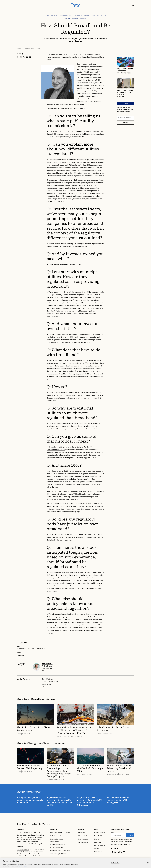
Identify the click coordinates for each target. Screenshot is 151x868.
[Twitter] (121, 852)
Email (118, 115)
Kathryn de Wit (47, 663)
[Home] (33, 824)
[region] (75, 863)
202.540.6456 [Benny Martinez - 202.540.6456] (47, 684)
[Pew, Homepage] (75, 5)
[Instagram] (115, 852)
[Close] (148, 863)
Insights (81, 829)
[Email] (126, 118)
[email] (43, 671)
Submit (126, 122)
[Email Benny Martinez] (43, 687)
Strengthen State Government (47, 743)
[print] (30, 57)
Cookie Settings (116, 863)
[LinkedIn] (119, 852)
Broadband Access (43, 699)
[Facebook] (112, 852)
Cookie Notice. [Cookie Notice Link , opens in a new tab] (22, 866)
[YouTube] (124, 852)
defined (61, 476)
